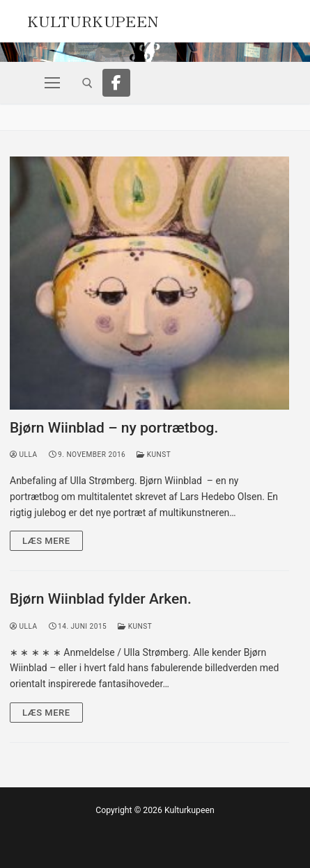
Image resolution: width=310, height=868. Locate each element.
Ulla (24, 455)
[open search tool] (87, 83)
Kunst (154, 455)
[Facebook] (116, 83)
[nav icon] (52, 83)
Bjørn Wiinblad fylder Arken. (101, 599)
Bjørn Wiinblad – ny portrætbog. (114, 428)
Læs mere (46, 541)
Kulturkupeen (93, 19)
